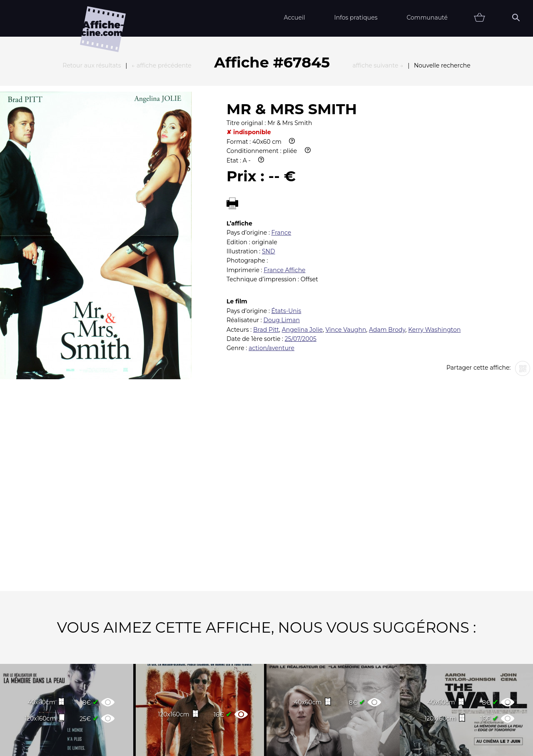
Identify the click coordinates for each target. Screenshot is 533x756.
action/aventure (271, 256)
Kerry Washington (434, 238)
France (281, 141)
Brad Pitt (266, 238)
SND (269, 160)
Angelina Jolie (302, 238)
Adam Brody (387, 238)
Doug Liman (281, 228)
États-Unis (286, 219)
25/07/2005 (301, 247)
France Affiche (284, 178)
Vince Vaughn (346, 238)
